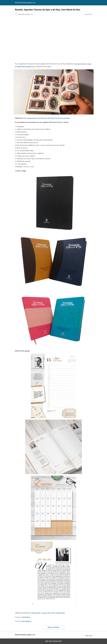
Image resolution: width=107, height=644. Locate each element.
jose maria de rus (26, 621)
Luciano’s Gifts (46, 613)
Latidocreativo (60, 613)
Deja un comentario (54, 627)
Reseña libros (26, 617)
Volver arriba (88, 636)
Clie (53, 613)
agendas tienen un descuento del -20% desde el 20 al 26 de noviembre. (48, 118)
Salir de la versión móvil (53, 641)
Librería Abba (36, 613)
